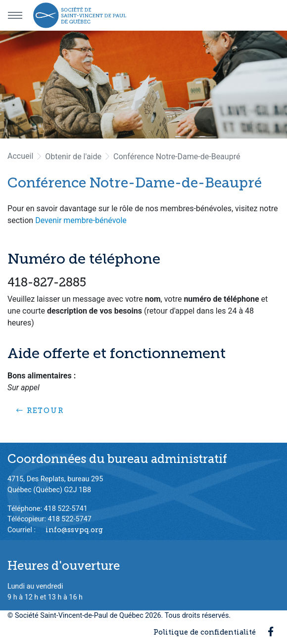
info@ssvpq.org (74, 530)
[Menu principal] (15, 15)
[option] (143, 85)
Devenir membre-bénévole (81, 220)
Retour (40, 411)
